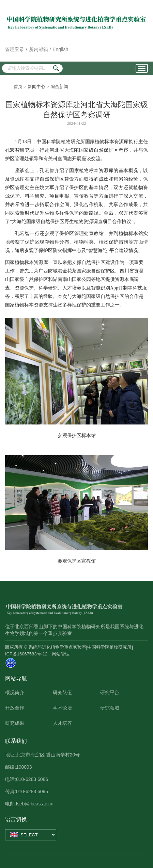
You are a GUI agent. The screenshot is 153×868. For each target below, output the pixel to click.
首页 (18, 87)
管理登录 (15, 49)
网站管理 (61, 654)
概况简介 (15, 692)
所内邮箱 (39, 49)
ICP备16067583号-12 (26, 654)
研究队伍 (62, 692)
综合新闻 (59, 87)
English (60, 49)
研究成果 (15, 723)
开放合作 (15, 708)
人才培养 (62, 723)
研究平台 (110, 692)
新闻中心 (36, 87)
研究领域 (110, 708)
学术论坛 (62, 708)
